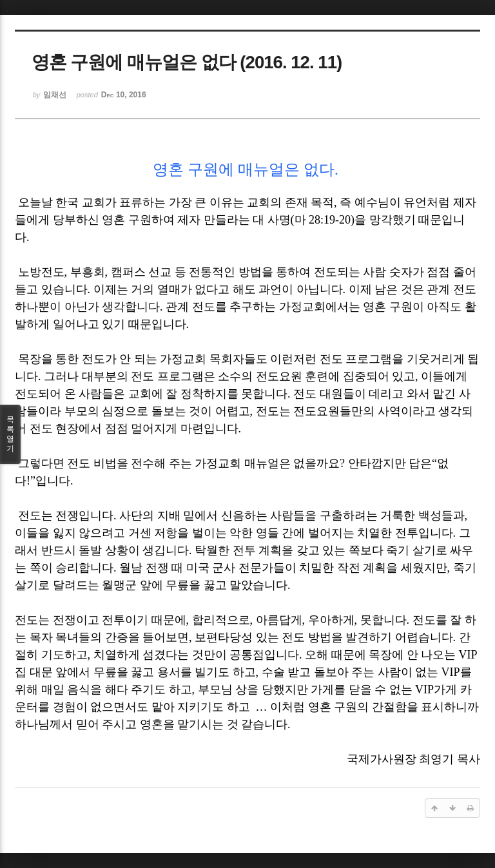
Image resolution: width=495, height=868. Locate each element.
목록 (10, 434)
